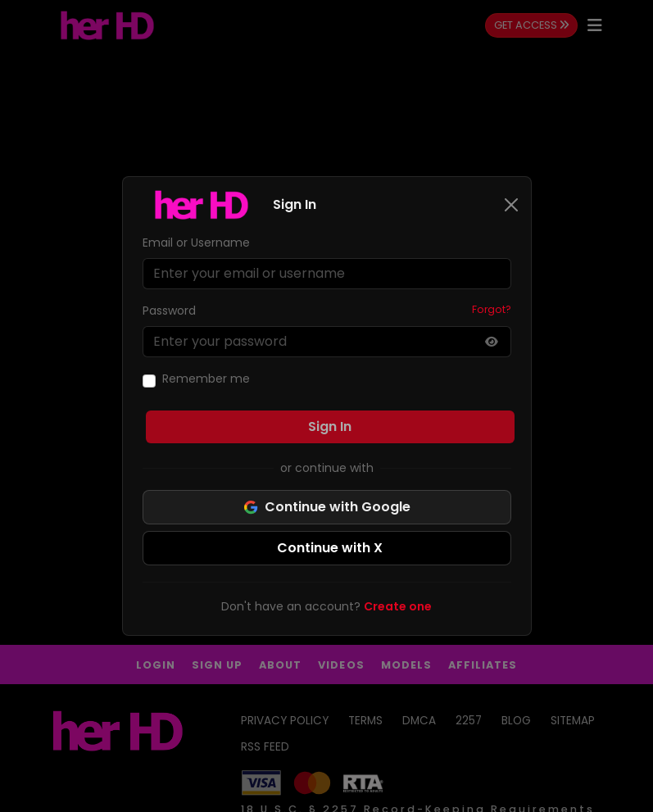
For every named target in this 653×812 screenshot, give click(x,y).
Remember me (206, 379)
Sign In (330, 426)
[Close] (511, 205)
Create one (398, 606)
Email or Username (196, 243)
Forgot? (492, 309)
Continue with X (330, 548)
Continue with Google (327, 507)
